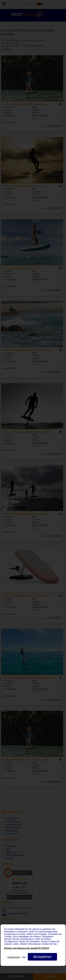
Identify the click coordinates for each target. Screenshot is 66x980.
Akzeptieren (42, 957)
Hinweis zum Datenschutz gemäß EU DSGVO (27, 948)
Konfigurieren (14, 957)
